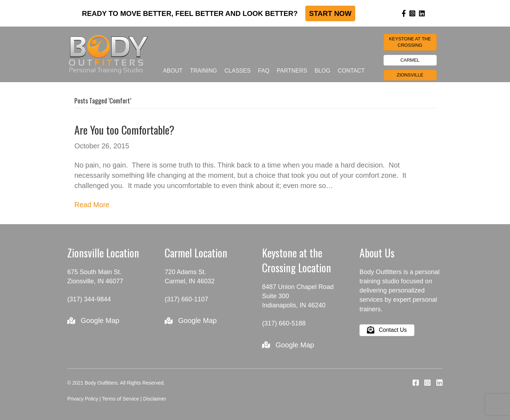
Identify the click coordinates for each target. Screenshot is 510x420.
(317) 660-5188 (284, 323)
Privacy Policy (83, 399)
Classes (238, 71)
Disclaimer (155, 399)
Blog (322, 71)
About (173, 71)
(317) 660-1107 (186, 299)
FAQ (264, 71)
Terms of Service (120, 399)
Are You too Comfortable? (124, 130)
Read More (92, 205)
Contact (351, 71)
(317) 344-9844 (89, 299)
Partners (292, 71)
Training (203, 71)
